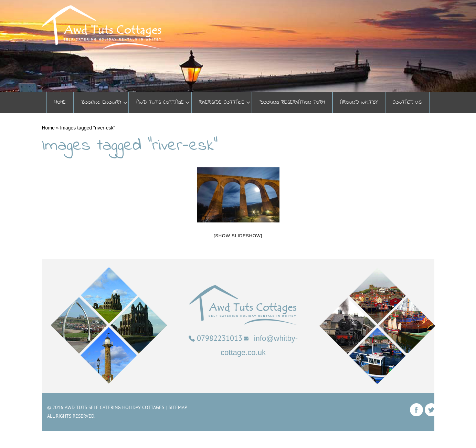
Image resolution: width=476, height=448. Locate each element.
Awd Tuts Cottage (160, 102)
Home (60, 102)
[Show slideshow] (238, 236)
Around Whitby (359, 102)
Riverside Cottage (222, 102)
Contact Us (407, 102)
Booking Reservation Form (292, 102)
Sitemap (178, 407)
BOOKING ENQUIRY (101, 102)
